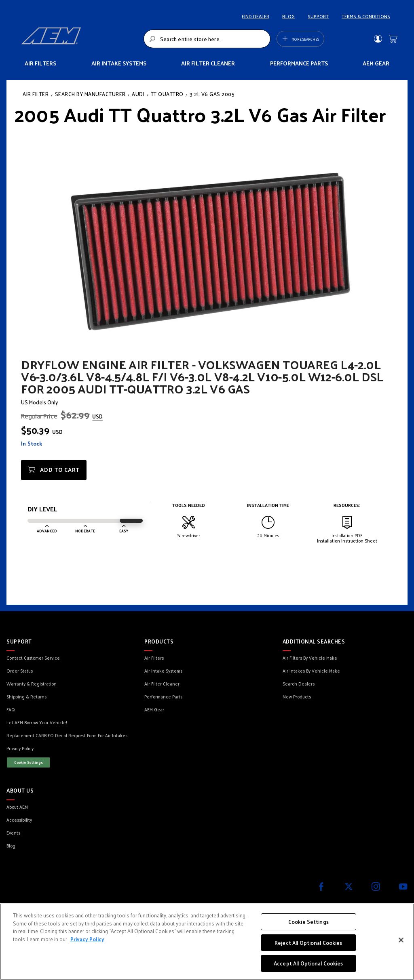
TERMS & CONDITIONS (366, 16)
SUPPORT (318, 16)
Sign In (378, 39)
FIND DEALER (256, 16)
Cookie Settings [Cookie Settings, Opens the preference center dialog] (308, 922)
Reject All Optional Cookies (308, 943)
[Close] (401, 940)
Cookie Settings (29, 762)
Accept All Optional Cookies (308, 963)
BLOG (288, 16)
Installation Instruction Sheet (347, 540)
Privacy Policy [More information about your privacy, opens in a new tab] (87, 939)
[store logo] (80, 39)
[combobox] (207, 39)
